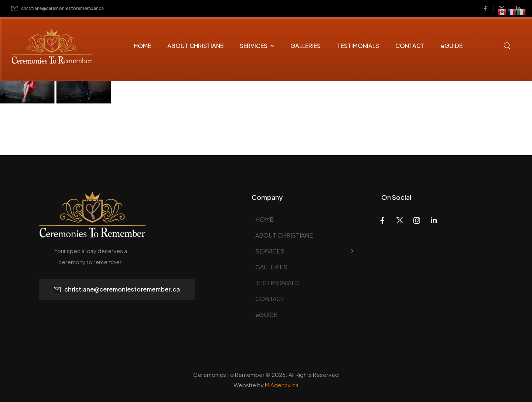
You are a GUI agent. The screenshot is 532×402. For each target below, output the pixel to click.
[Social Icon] (485, 8)
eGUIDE (452, 46)
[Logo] (45, 47)
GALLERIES (306, 46)
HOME (142, 46)
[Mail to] (57, 9)
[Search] (508, 45)
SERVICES (254, 46)
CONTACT (410, 46)
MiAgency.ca (282, 385)
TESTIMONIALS (358, 46)
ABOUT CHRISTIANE (195, 46)
